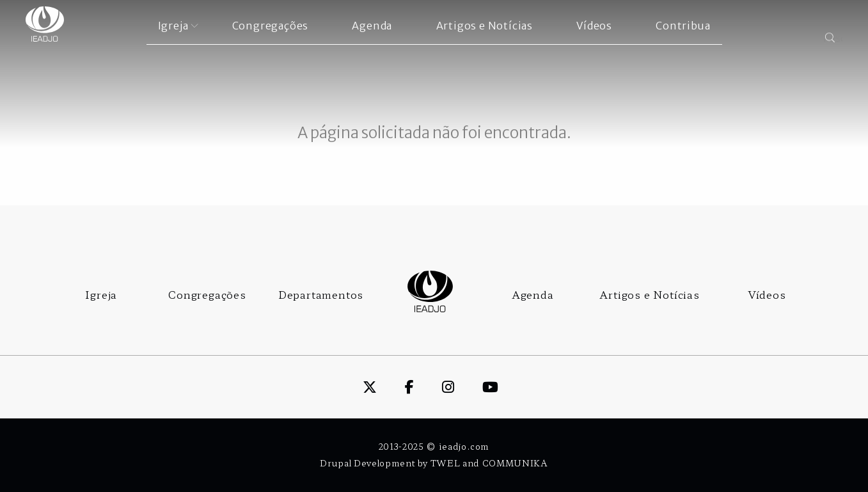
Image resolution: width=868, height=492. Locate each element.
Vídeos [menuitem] (594, 26)
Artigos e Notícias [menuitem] (485, 26)
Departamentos (321, 294)
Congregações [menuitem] (271, 26)
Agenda (533, 294)
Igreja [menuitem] (173, 26)
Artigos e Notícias (649, 294)
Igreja (101, 294)
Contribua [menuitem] (683, 26)
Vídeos (767, 294)
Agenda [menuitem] (372, 26)
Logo (430, 291)
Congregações (207, 294)
